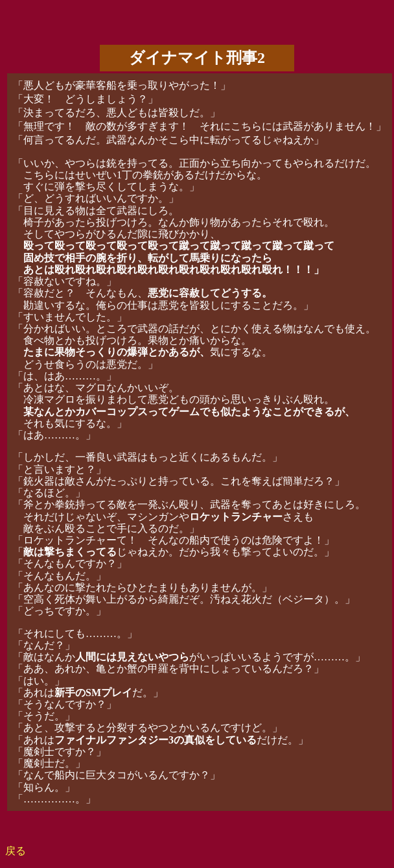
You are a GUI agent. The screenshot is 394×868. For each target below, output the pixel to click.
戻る (16, 851)
